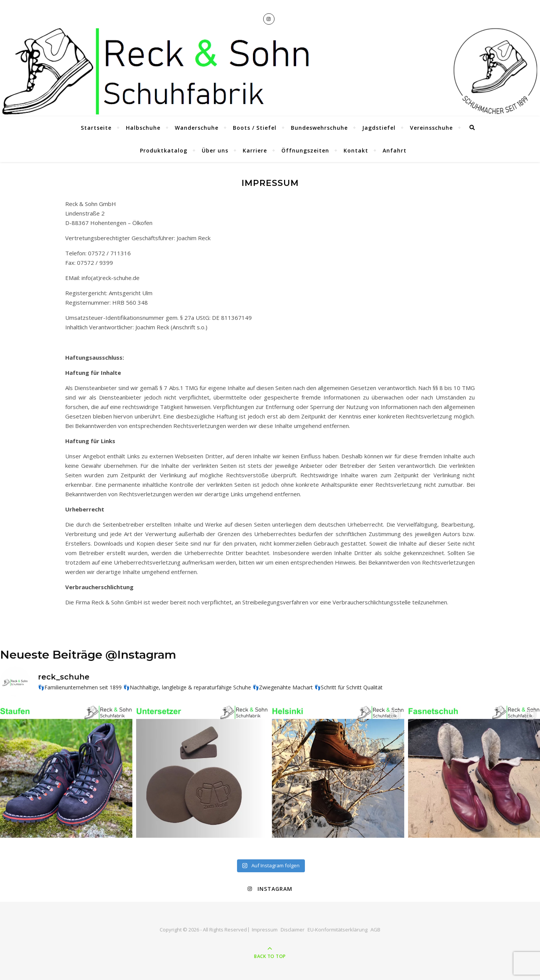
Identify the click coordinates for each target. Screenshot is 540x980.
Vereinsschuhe (431, 128)
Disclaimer (293, 930)
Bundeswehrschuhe (319, 128)
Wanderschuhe (197, 128)
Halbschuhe (143, 128)
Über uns (215, 150)
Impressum (265, 930)
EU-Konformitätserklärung (337, 930)
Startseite (96, 128)
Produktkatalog (164, 150)
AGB (375, 930)
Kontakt (356, 150)
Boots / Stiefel (255, 128)
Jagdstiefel (379, 128)
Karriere (255, 150)
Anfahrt (395, 150)
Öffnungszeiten (305, 150)
